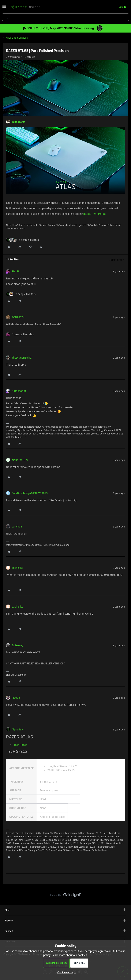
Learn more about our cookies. (70, 955)
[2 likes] (21, 294)
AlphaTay (17, 729)
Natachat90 (19, 391)
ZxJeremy (17, 645)
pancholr (17, 526)
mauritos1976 (20, 460)
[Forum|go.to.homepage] (25, 7)
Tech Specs (20, 745)
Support (65, 931)
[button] (4, 8)
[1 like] (20, 334)
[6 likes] (22, 240)
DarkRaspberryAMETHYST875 (30, 493)
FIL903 (16, 698)
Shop (65, 910)
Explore (65, 920)
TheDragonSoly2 (22, 358)
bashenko (17, 568)
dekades (17, 122)
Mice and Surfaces (17, 38)
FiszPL (16, 271)
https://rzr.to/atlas (95, 214)
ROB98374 (18, 317)
